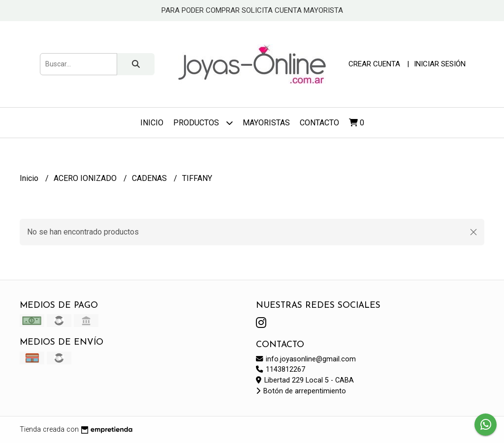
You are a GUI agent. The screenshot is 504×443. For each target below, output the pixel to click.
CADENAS (150, 178)
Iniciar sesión (440, 64)
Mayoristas (266, 123)
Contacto (319, 123)
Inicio (152, 123)
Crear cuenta (374, 64)
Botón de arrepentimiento (301, 391)
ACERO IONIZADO (86, 178)
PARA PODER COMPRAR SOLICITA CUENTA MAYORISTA (252, 10)
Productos (203, 123)
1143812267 (281, 369)
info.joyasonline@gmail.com (306, 359)
